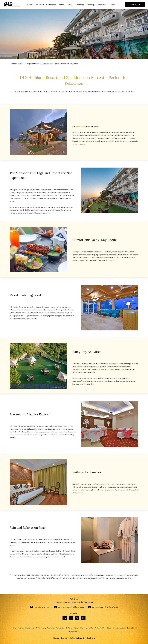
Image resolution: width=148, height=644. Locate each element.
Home (13, 64)
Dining (70, 5)
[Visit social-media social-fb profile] (71, 618)
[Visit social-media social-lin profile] (65, 618)
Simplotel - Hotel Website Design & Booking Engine (78, 638)
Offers (62, 5)
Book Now (135, 5)
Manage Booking (74, 632)
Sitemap (56, 638)
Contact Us (89, 628)
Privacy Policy (132, 628)
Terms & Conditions (119, 628)
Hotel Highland (80, 126)
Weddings (80, 5)
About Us (21, 628)
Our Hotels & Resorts (34, 5)
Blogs (20, 64)
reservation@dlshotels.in (42, 607)
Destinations (51, 5)
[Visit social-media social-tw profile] (77, 618)
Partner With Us (100, 628)
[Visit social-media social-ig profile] (83, 618)
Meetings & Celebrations (97, 5)
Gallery (82, 628)
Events (113, 5)
